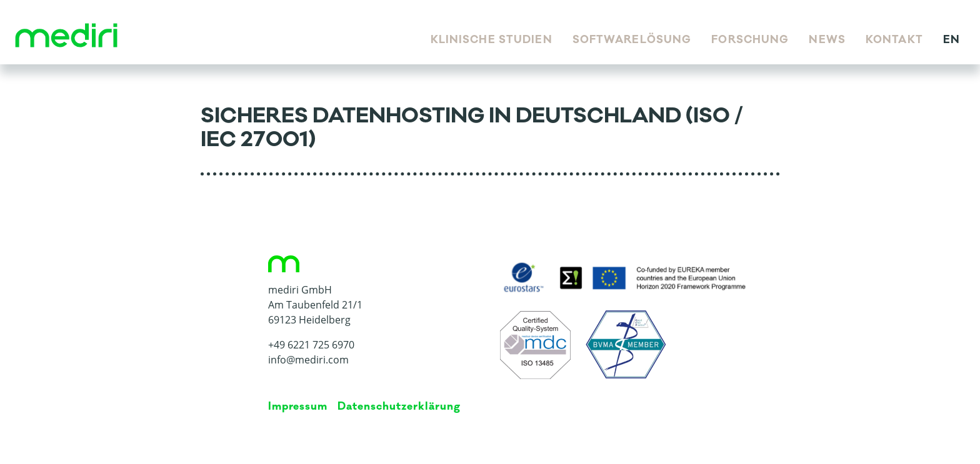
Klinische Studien (492, 40)
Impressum (298, 407)
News (827, 40)
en (952, 40)
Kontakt (894, 40)
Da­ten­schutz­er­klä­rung (399, 407)
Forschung (750, 40)
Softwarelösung (632, 40)
